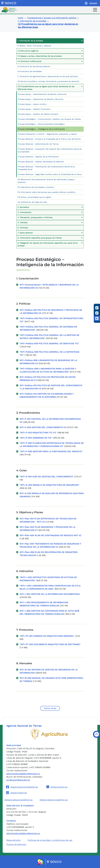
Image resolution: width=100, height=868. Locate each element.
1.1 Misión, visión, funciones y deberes (34, 46)
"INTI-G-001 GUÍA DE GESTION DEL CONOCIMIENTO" (47, 477)
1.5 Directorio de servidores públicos (34, 66)
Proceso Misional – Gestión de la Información (38, 157)
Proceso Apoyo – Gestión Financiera (34, 109)
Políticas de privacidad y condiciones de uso (50, 840)
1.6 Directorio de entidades (30, 71)
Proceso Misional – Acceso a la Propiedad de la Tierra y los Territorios (49, 139)
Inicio (21, 18)
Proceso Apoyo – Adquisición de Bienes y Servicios (41, 99)
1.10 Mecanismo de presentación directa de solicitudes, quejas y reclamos (46, 181)
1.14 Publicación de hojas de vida (32, 202)
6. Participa (23, 228)
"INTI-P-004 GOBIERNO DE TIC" (36, 438)
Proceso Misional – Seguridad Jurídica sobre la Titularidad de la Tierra (50, 174)
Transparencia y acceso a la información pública (52, 18)
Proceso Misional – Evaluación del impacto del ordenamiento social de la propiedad (50, 150)
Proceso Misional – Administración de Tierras (38, 144)
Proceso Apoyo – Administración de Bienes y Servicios (42, 94)
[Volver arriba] (96, 734)
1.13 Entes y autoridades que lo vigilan (34, 197)
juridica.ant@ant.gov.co (18, 780)
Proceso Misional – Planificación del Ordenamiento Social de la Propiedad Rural (46, 168)
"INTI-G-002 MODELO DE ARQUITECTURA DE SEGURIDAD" (49, 485)
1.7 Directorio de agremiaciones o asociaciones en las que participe (48, 76)
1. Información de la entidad (32, 21)
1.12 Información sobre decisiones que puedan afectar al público (46, 192)
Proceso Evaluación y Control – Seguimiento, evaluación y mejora (47, 134)
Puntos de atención (16, 844)
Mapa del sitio (13, 840)
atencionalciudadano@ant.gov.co (23, 774)
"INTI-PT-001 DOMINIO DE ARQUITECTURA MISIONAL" (47, 636)
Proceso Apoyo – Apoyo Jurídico (32, 104)
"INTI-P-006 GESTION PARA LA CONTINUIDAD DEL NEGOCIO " (51, 451)
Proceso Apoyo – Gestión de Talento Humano (38, 114)
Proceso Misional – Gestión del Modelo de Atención (41, 162)
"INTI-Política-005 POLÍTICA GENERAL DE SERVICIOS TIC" (49, 343)
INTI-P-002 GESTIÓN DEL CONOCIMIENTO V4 (43, 427)
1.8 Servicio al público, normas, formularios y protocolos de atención (48, 81)
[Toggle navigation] (95, 10)
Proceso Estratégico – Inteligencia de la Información (41, 129)
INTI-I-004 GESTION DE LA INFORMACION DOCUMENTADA (50, 594)
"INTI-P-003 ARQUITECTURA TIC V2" (38, 433)
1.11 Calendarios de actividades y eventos (36, 187)
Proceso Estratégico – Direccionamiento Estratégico (41, 124)
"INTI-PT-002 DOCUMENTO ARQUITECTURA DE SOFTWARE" (50, 644)
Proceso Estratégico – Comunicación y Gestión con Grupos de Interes (49, 119)
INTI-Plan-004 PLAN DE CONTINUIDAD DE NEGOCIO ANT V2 (50, 535)
